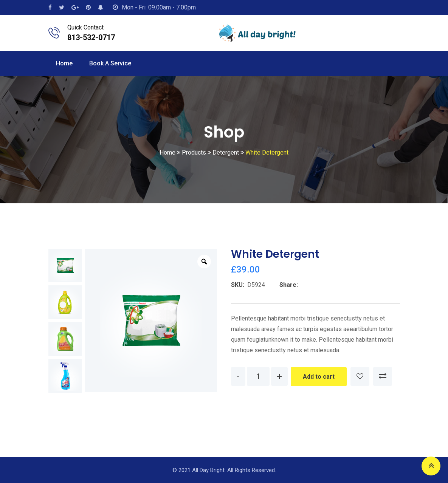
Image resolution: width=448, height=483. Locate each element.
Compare (383, 376)
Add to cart (319, 377)
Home (64, 63)
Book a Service (110, 63)
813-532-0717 (91, 37)
